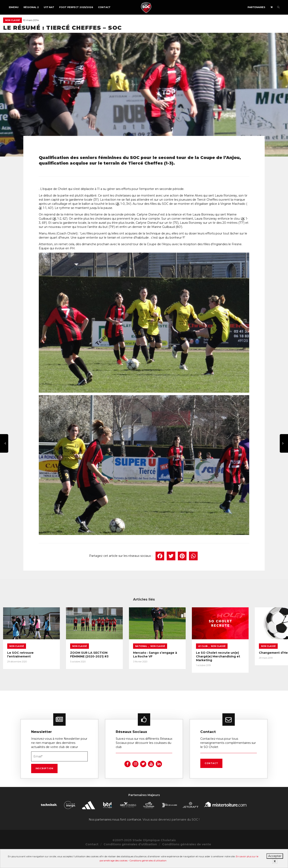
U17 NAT (49, 7)
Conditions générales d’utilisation (148, 861)
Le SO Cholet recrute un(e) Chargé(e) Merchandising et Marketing (245, 661)
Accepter (275, 856)
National (159, 651)
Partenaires (256, 7)
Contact (104, 7)
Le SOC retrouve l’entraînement (33, 658)
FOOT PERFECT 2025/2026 (76, 7)
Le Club (230, 651)
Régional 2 (31, 7)
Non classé (12, 20)
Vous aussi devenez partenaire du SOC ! (171, 825)
